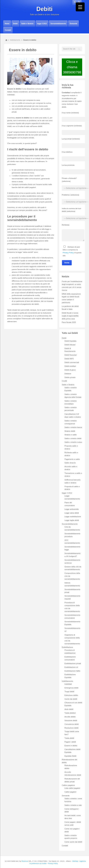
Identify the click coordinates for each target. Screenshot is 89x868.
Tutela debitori (70, 713)
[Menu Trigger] (80, 7)
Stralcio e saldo (71, 435)
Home (7, 24)
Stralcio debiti (70, 431)
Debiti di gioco (70, 370)
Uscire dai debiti (71, 699)
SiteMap (75, 861)
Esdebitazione (67, 647)
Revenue (25, 861)
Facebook (75, 2)
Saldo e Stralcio (27, 24)
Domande (73, 24)
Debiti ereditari (70, 366)
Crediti (64, 381)
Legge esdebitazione (73, 516)
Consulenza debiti (72, 724)
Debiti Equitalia (70, 341)
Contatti (8, 30)
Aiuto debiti (69, 709)
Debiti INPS (69, 359)
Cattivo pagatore (68, 785)
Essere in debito (71, 746)
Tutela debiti (69, 738)
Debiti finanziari (71, 355)
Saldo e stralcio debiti (73, 438)
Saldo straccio (70, 463)
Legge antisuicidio (72, 509)
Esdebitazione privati (73, 663)
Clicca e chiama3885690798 (72, 67)
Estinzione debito (71, 695)
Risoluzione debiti (72, 728)
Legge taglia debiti (72, 520)
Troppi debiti (69, 692)
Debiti (44, 9)
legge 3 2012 (42, 24)
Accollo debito (70, 717)
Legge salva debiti (72, 513)
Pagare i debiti (70, 742)
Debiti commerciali (72, 362)
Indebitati (68, 684)
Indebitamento (15, 40)
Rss (79, 2)
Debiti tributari (70, 345)
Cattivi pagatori (70, 792)
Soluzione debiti (71, 720)
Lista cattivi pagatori (72, 788)
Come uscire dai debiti (73, 842)
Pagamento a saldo (72, 459)
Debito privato (70, 377)
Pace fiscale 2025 (69, 322)
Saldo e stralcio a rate (73, 805)
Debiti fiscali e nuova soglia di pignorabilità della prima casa (70, 316)
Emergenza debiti (72, 688)
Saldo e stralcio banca (73, 427)
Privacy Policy (68, 253)
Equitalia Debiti (70, 756)
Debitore (68, 374)
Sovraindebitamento (58, 24)
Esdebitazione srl (71, 667)
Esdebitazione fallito (72, 671)
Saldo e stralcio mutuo (73, 442)
